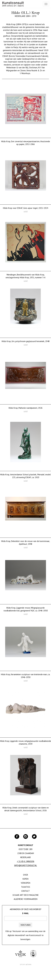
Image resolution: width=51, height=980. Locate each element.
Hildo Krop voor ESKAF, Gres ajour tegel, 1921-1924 (26, 208)
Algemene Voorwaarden (26, 899)
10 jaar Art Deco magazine (26, 895)
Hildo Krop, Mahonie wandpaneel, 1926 (26, 408)
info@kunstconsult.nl (26, 865)
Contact (26, 891)
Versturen (26, 925)
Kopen (26, 879)
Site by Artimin (26, 965)
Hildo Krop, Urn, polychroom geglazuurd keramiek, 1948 (26, 341)
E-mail (26, 913)
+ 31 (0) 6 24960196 (26, 861)
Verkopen (26, 883)
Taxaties (26, 887)
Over (26, 875)
